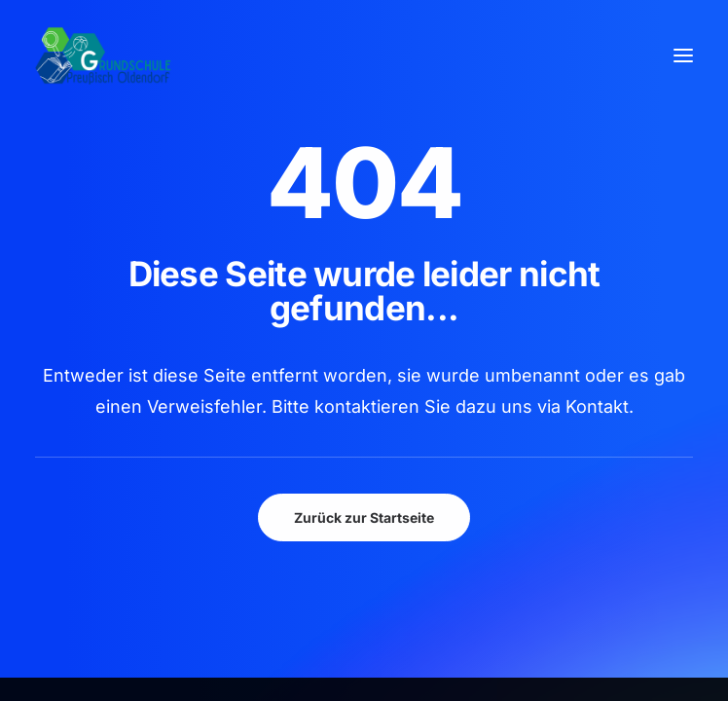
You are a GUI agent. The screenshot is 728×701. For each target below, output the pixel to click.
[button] (683, 55)
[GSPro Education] (103, 55)
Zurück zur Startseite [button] (364, 517)
